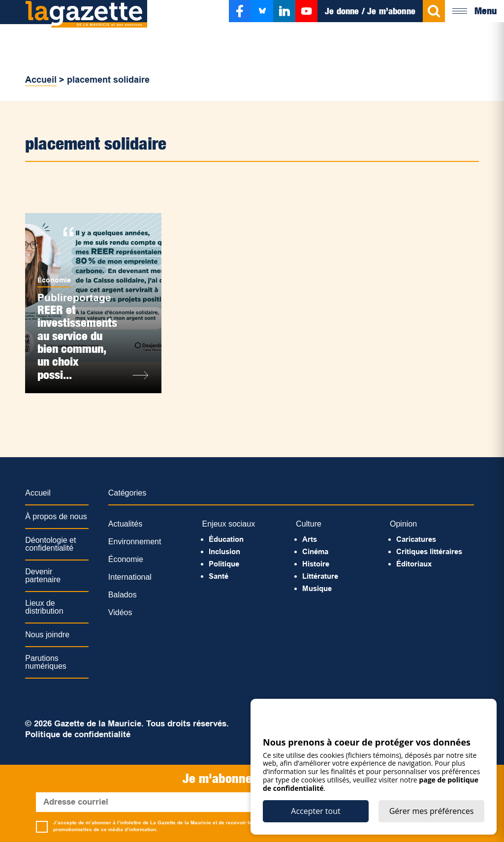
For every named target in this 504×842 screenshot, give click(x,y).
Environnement (135, 542)
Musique (317, 588)
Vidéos (120, 612)
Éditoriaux (414, 564)
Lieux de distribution (44, 607)
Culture (309, 524)
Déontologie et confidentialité (50, 544)
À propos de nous (56, 516)
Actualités (125, 524)
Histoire (316, 564)
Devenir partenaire (43, 576)
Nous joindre (47, 635)
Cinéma (315, 551)
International (130, 577)
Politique (224, 564)
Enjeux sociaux (229, 524)
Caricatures (416, 539)
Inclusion (224, 551)
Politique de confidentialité (78, 734)
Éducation (226, 539)
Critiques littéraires (429, 551)
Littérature (320, 576)
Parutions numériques (46, 662)
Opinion (403, 524)
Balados (123, 595)
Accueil (41, 80)
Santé (219, 576)
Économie (54, 280)
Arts (310, 539)
